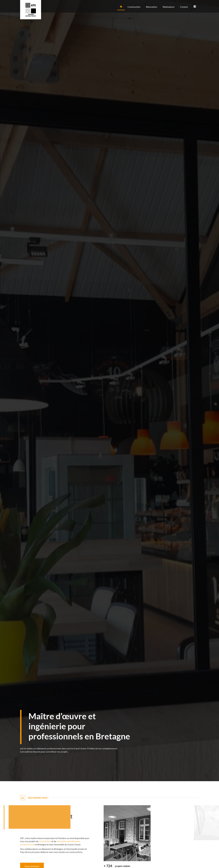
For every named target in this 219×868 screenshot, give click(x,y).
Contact (184, 7)
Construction (134, 7)
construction (45, 855)
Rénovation (152, 7)
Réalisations (169, 7)
